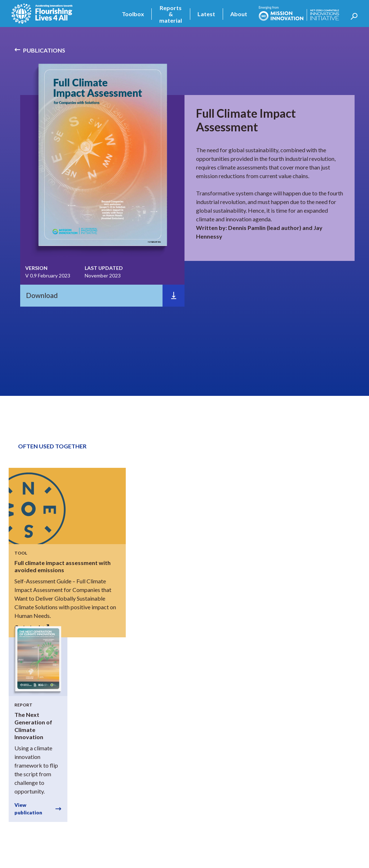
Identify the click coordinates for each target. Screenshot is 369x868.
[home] (42, 14)
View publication (28, 809)
